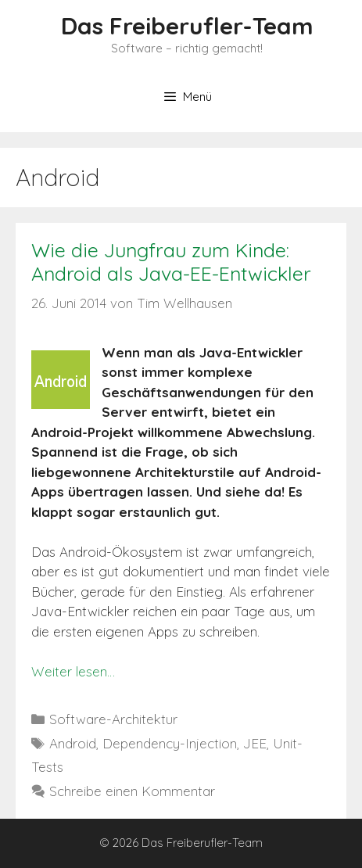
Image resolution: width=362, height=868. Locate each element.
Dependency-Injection (170, 743)
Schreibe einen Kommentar (132, 791)
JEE (255, 743)
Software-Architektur (113, 719)
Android (73, 743)
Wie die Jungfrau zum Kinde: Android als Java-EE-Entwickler (171, 262)
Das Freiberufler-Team (187, 26)
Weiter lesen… (73, 671)
